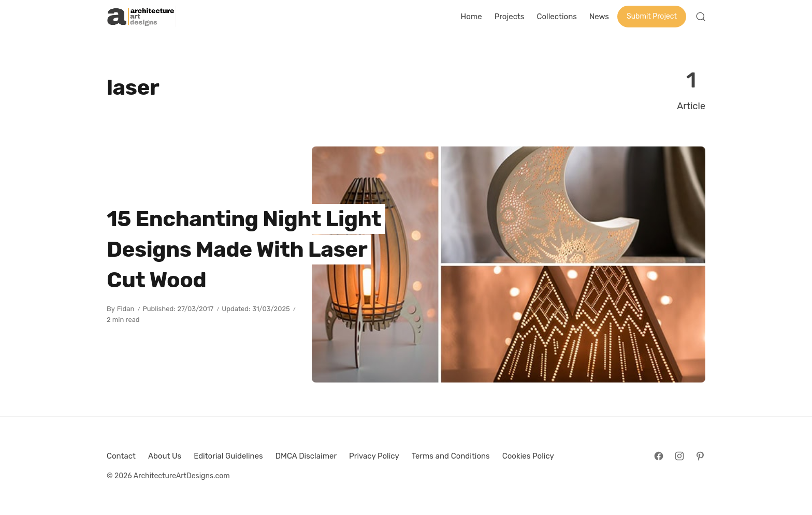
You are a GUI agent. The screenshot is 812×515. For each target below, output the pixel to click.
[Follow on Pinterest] (700, 456)
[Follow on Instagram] (679, 456)
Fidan (126, 309)
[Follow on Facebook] (659, 456)
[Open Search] (701, 17)
